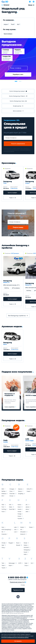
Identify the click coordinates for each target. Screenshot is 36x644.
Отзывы (23, 585)
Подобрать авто (18, 74)
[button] (16, 81)
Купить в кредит (12, 193)
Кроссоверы (8, 34)
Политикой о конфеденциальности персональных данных (15, 637)
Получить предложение (18, 144)
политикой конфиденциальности (11, 150)
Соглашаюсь (18, 641)
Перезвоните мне (18, 590)
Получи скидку (18, 227)
